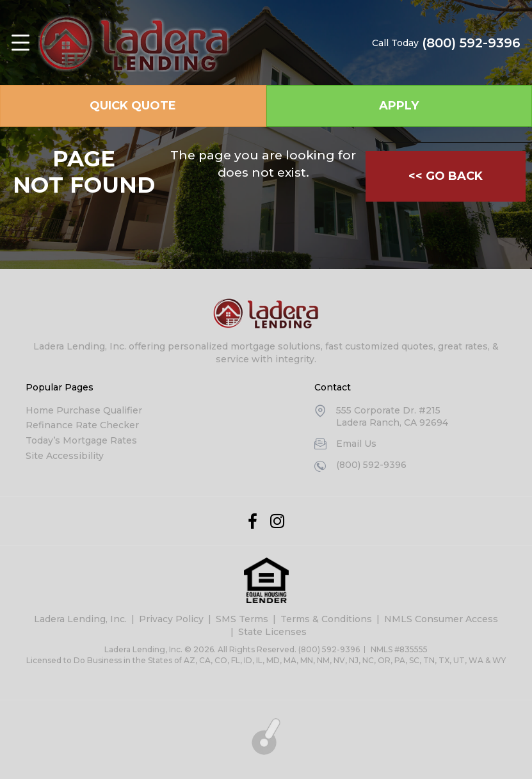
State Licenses (272, 632)
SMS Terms (242, 619)
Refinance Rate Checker (82, 425)
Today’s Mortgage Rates (81, 440)
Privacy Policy (171, 619)
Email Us (356, 444)
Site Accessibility (65, 456)
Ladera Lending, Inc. (80, 619)
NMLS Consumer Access (441, 619)
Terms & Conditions (326, 619)
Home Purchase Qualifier (84, 410)
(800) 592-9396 (471, 43)
